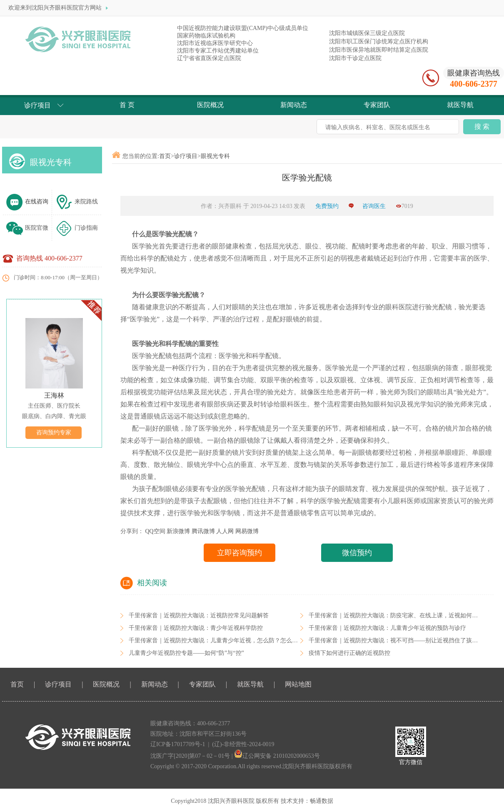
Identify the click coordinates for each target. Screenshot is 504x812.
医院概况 (106, 684)
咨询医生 (374, 206)
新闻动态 (155, 684)
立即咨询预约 (240, 553)
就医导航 (250, 684)
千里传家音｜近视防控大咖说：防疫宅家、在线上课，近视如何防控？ (399, 615)
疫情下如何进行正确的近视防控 (349, 653)
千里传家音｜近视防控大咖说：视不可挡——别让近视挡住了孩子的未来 (402, 640)
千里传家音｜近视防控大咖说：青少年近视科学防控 (196, 628)
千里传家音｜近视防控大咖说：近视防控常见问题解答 (199, 615)
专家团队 (202, 684)
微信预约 (357, 553)
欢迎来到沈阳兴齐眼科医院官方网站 (59, 8)
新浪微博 (178, 531)
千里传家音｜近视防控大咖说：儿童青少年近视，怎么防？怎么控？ (216, 640)
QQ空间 (155, 531)
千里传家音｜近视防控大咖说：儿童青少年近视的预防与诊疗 (387, 628)
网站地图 (298, 684)
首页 (165, 156)
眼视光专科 (51, 162)
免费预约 (328, 206)
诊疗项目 (186, 156)
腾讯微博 (203, 531)
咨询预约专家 (54, 432)
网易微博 (247, 531)
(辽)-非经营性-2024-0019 (243, 744)
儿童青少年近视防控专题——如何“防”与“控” (186, 653)
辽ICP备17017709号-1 (178, 744)
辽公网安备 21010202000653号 (277, 756)
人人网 (225, 531)
